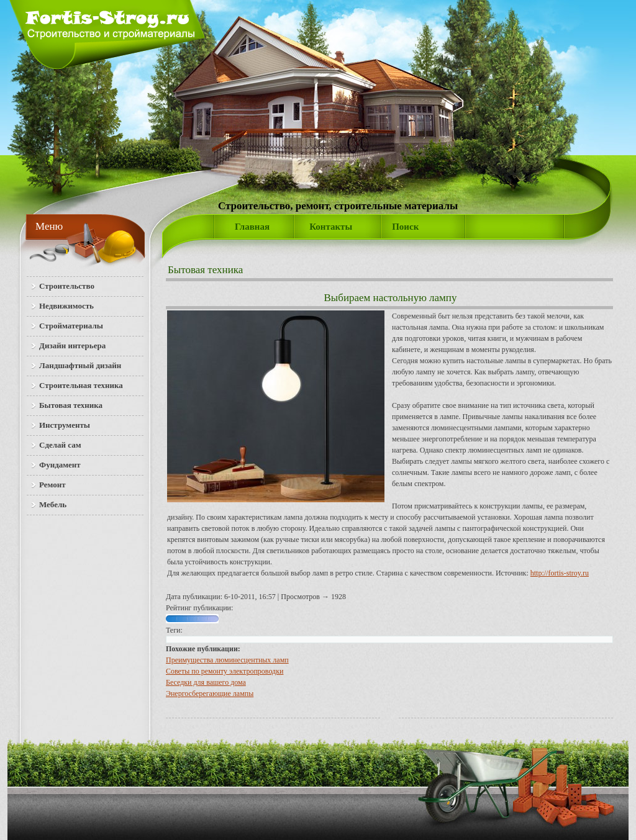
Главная (252, 227)
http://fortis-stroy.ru (560, 573)
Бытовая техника (205, 270)
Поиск (405, 227)
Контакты (331, 227)
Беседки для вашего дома (206, 682)
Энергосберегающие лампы (210, 693)
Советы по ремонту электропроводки (225, 671)
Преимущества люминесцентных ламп (227, 660)
